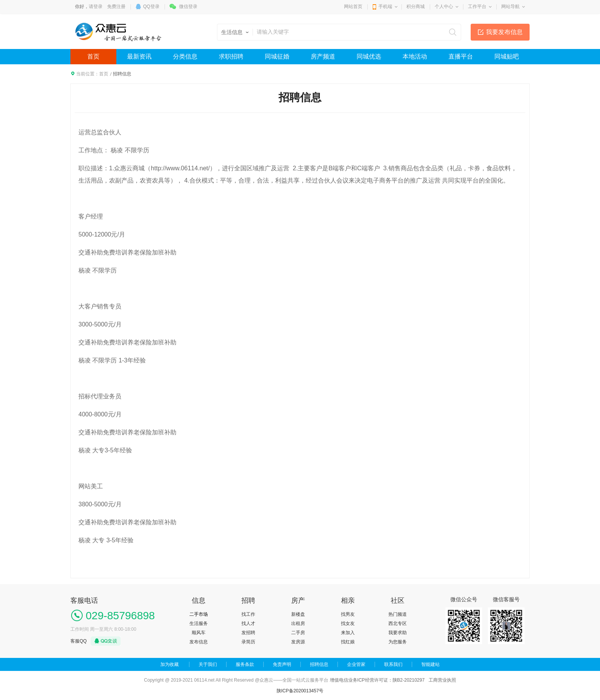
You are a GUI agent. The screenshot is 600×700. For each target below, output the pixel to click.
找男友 (348, 614)
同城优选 (369, 56)
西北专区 (398, 623)
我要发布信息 (504, 32)
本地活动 (415, 56)
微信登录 (188, 7)
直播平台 (461, 56)
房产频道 (323, 56)
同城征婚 (277, 56)
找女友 (348, 623)
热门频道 (398, 614)
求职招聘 (231, 56)
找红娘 (348, 642)
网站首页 (353, 7)
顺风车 (199, 633)
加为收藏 (170, 664)
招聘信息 (319, 664)
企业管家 (356, 664)
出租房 (298, 623)
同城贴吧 (507, 56)
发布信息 (199, 642)
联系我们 (393, 664)
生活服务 (199, 623)
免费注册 (116, 7)
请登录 (96, 7)
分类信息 (185, 56)
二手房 (298, 633)
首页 (93, 56)
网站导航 (510, 7)
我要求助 (398, 633)
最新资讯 (139, 56)
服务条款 (245, 664)
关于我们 (208, 664)
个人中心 (444, 7)
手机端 (385, 7)
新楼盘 (298, 614)
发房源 (298, 642)
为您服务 (398, 642)
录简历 (248, 642)
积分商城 (416, 7)
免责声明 (282, 664)
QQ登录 (151, 7)
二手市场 (199, 614)
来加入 (348, 633)
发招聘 (248, 633)
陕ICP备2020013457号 (300, 691)
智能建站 (430, 664)
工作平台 (477, 7)
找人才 (248, 623)
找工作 (248, 614)
